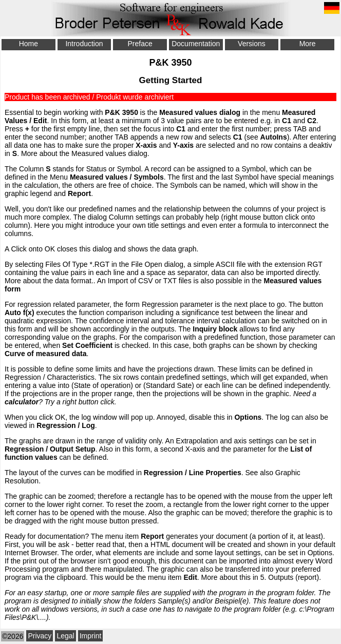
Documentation (196, 44)
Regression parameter (177, 304)
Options (320, 553)
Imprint (91, 636)
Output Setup (73, 449)
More (308, 44)
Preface (140, 44)
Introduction (84, 44)
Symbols (148, 177)
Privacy (40, 636)
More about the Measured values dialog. (85, 153)
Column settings (135, 217)
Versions (252, 44)
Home (29, 44)
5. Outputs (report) (290, 577)
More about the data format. (49, 281)
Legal (65, 636)
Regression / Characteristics (50, 377)
